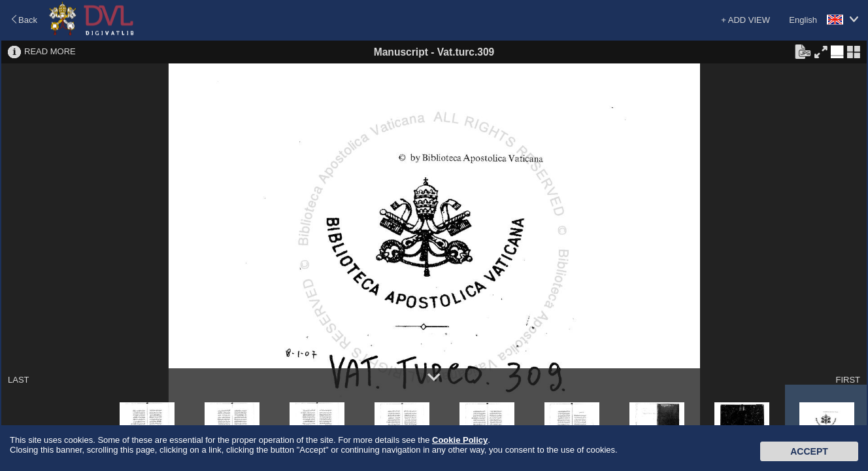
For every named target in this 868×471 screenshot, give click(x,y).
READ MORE (50, 51)
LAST (19, 380)
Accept (809, 451)
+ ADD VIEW (745, 20)
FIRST (848, 380)
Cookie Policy (460, 440)
